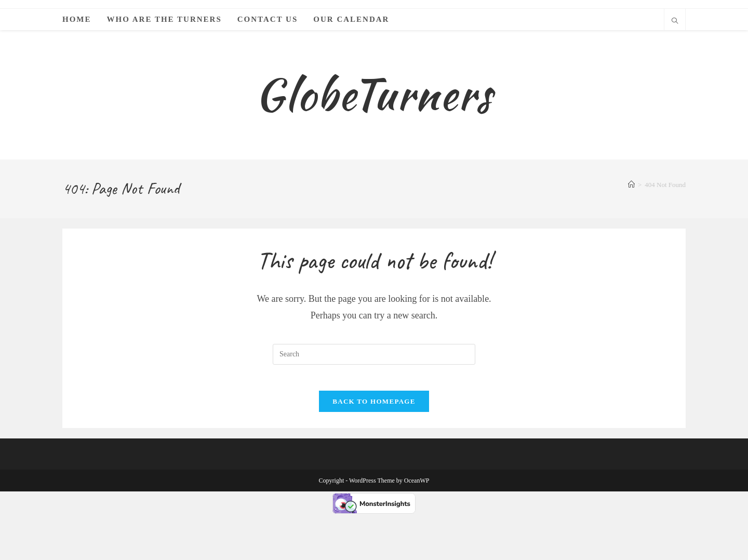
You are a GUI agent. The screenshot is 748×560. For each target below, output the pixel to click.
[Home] (631, 226)
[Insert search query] (374, 395)
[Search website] (675, 22)
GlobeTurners (374, 115)
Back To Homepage (374, 448)
